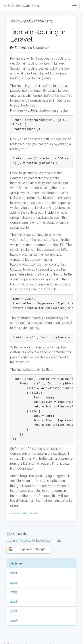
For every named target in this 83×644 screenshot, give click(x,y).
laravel (34, 513)
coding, (25, 513)
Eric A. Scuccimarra (21, 5)
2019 (14, 592)
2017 (14, 611)
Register (26, 541)
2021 (14, 573)
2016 (14, 621)
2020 (14, 583)
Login (11, 541)
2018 (14, 602)
